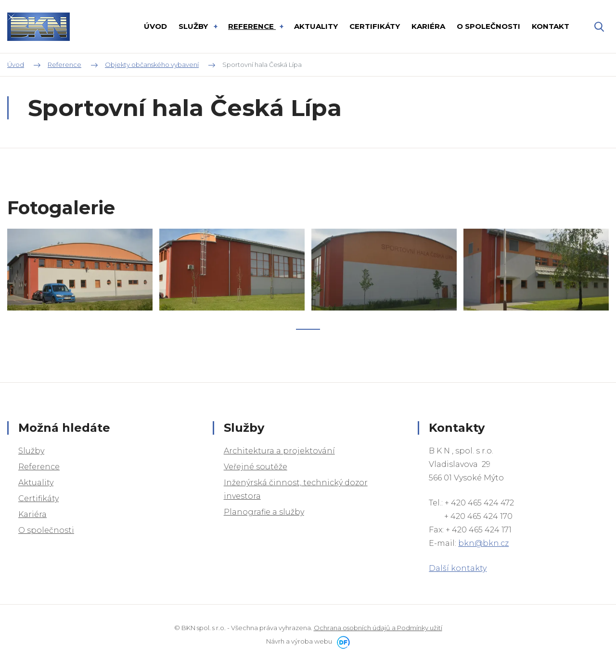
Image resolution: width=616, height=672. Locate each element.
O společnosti (46, 530)
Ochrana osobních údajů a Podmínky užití (378, 628)
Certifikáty (38, 498)
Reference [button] (252, 26)
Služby (31, 451)
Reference (39, 467)
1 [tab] (308, 340)
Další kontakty (458, 568)
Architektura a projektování (279, 451)
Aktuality (36, 483)
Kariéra (32, 514)
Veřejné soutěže (256, 467)
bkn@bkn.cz (483, 543)
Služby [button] (194, 26)
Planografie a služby (264, 512)
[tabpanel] (80, 281)
